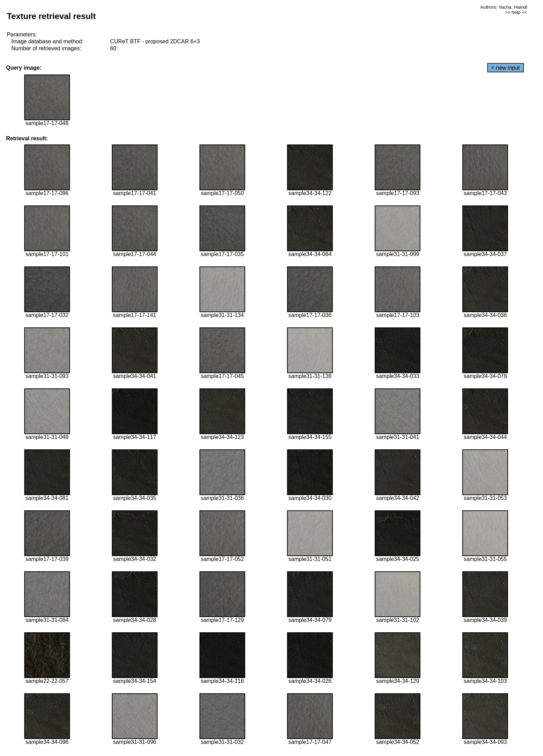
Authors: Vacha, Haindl (504, 7)
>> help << (516, 12)
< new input (506, 68)
